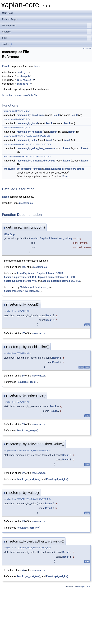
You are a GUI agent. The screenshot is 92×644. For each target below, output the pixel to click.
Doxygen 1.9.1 (84, 586)
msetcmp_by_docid (27, 123)
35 (23, 376)
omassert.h (24, 84)
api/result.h (25, 80)
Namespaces (47, 26)
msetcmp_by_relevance (29, 132)
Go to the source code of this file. (20, 95)
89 (23, 473)
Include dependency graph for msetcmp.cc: (26, 89)
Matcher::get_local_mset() (34, 287)
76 (23, 570)
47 (23, 333)
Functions (87, 49)
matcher (6, 44)
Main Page (8, 13)
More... (38, 66)
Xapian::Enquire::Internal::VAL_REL (61, 281)
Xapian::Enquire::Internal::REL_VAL (56, 277)
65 (23, 521)
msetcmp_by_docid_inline (31, 115)
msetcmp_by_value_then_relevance (36, 148)
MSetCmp (9, 169)
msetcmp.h (23, 76)
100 (24, 267)
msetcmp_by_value (27, 140)
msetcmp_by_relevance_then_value (36, 161)
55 (23, 424)
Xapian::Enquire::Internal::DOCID (45, 273)
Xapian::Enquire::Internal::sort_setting (64, 169)
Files (47, 38)
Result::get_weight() (27, 431)
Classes (47, 32)
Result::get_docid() (27, 382)
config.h (22, 72)
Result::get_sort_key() (29, 479)
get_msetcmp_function (29, 169)
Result (6, 66)
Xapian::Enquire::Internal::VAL (20, 281)
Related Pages (10, 19)
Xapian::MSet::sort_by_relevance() (23, 291)
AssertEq (22, 273)
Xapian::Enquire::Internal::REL (20, 277)
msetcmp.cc (26, 203)
